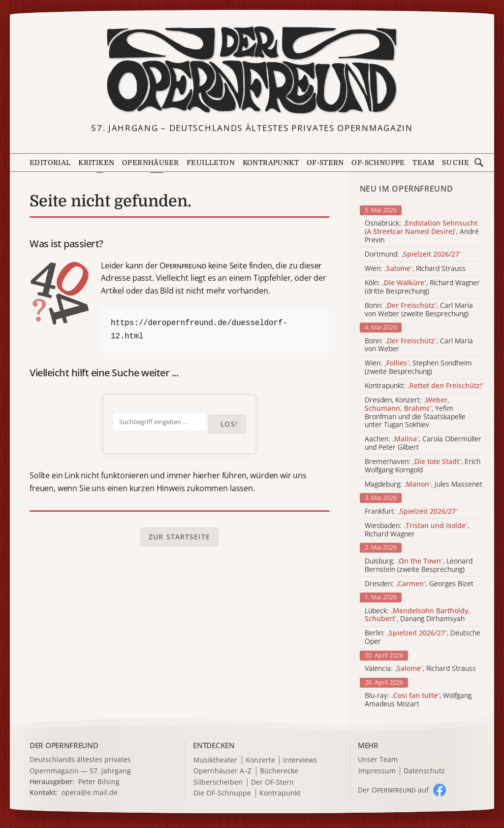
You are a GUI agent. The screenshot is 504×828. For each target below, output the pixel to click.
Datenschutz (424, 771)
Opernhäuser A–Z (222, 771)
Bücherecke (279, 771)
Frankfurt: (411, 512)
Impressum (377, 771)
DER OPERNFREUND (64, 745)
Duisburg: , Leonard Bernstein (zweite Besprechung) (419, 565)
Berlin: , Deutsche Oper (423, 637)
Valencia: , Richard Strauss (420, 669)
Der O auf (393, 790)
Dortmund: (413, 254)
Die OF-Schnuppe (222, 793)
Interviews (300, 760)
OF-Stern (325, 163)
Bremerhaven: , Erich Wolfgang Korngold (423, 466)
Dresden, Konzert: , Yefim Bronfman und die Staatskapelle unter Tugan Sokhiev (415, 413)
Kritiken (96, 163)
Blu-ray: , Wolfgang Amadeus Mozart (418, 700)
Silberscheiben (218, 782)
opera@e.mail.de (90, 792)
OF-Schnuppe (378, 163)
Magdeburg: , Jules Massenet (424, 484)
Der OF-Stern (272, 782)
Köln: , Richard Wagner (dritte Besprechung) (422, 287)
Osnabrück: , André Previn (422, 232)
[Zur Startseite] (252, 70)
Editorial (50, 163)
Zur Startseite (179, 537)
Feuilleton (211, 163)
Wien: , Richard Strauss (415, 269)
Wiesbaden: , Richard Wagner (417, 530)
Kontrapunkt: (424, 386)
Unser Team (378, 759)
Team (423, 163)
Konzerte (260, 760)
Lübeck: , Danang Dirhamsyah (417, 615)
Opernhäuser (150, 163)
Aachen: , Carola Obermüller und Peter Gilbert (423, 443)
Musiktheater (215, 760)
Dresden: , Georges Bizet (419, 584)
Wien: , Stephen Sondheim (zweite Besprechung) (418, 367)
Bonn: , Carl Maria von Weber (419, 345)
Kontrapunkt (271, 163)
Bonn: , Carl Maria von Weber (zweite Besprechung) (419, 310)
